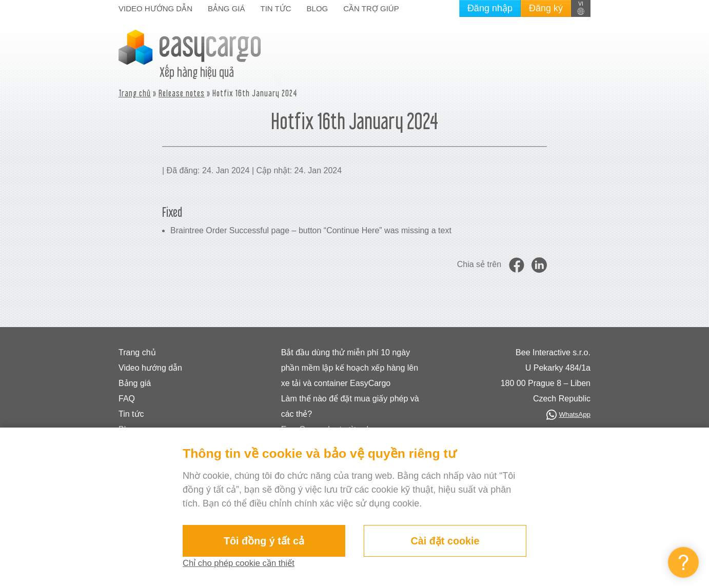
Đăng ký (546, 8)
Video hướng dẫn (155, 8)
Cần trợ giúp (371, 8)
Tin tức (276, 8)
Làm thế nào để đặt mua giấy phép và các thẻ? (350, 406)
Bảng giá (227, 8)
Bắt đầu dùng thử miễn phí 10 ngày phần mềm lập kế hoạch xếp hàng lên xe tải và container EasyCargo (350, 368)
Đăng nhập (490, 8)
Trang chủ (135, 93)
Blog (318, 8)
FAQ (127, 399)
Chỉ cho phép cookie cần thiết (243, 563)
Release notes (182, 93)
